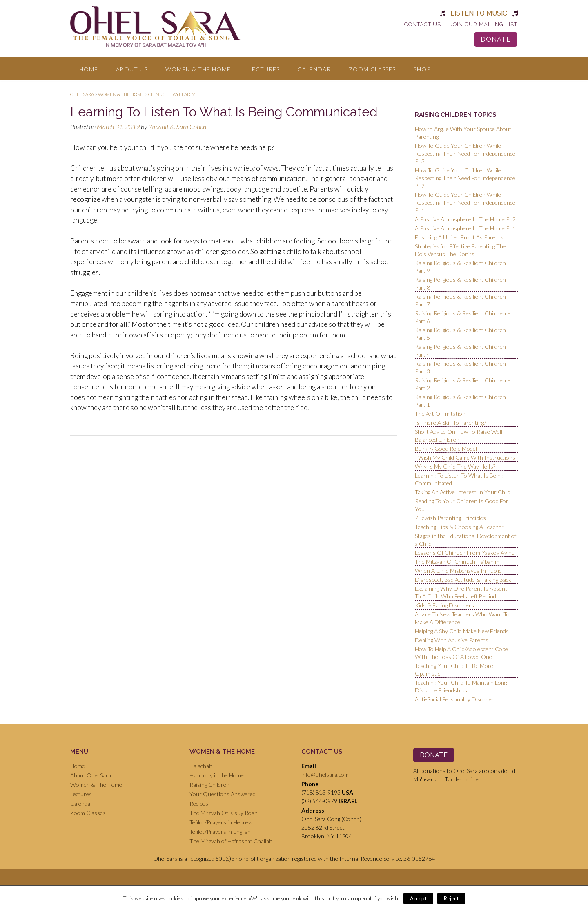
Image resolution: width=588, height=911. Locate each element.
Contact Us (423, 24)
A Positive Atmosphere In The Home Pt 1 (465, 228)
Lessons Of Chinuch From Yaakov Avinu (465, 553)
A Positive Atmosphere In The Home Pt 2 (465, 219)
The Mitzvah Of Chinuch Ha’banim (457, 562)
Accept (418, 898)
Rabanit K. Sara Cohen (177, 126)
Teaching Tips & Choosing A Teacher (459, 527)
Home (89, 69)
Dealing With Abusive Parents (452, 640)
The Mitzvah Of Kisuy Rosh (224, 813)
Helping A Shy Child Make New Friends (462, 631)
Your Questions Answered (223, 794)
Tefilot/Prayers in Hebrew (221, 822)
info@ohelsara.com (325, 774)
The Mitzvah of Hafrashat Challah (231, 841)
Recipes (199, 803)
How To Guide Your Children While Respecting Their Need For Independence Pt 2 (465, 178)
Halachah (201, 766)
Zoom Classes (372, 69)
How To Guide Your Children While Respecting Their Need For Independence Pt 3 (465, 153)
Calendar (314, 69)
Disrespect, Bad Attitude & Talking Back (463, 579)
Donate (496, 39)
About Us (132, 69)
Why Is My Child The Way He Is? (455, 466)
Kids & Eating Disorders (444, 605)
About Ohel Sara (91, 775)
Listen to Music (479, 13)
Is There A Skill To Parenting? (450, 423)
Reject (451, 898)
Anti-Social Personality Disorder (454, 699)
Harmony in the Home (217, 775)
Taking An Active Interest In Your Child (463, 492)
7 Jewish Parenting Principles (450, 518)
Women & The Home (198, 69)
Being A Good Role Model (446, 448)
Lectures (264, 69)
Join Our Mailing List (484, 24)
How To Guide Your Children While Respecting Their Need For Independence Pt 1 (465, 202)
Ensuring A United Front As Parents (459, 237)
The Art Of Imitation (440, 414)
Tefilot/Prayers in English (220, 832)
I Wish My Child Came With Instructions (465, 457)
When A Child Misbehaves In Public (458, 570)
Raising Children (209, 785)
